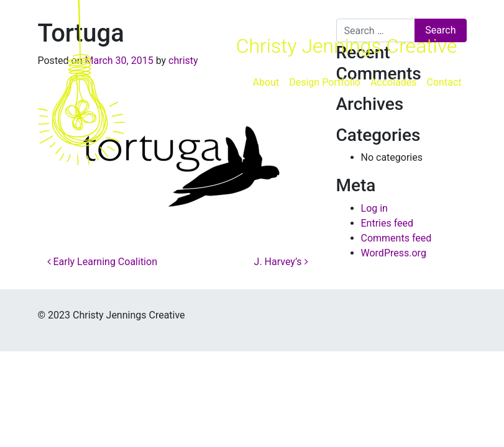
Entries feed (387, 223)
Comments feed (396, 238)
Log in (374, 208)
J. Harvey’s (281, 262)
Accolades (394, 82)
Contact (444, 82)
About (266, 82)
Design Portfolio (325, 82)
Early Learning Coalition (102, 262)
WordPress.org (394, 253)
